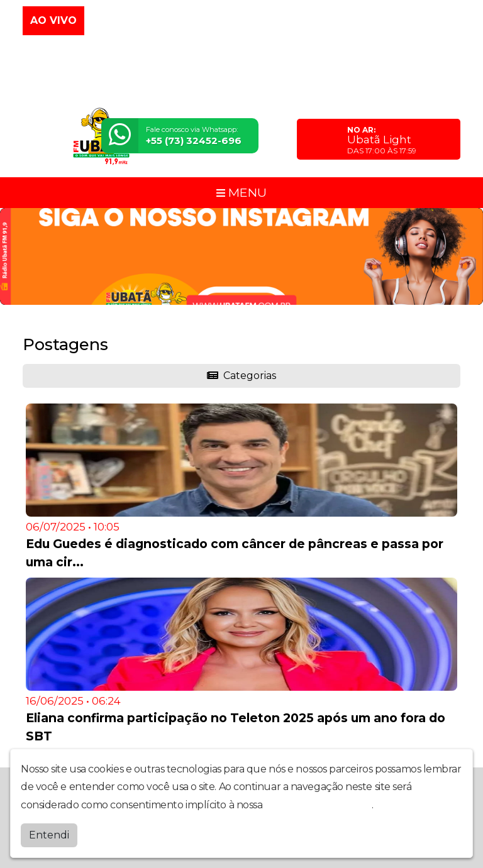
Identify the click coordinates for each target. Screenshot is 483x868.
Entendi (49, 835)
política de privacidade (318, 805)
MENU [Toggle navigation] (241, 192)
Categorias (241, 376)
